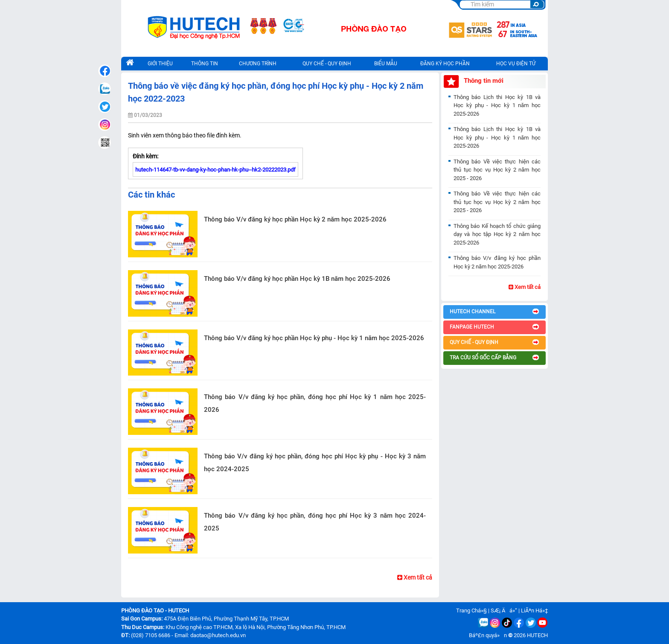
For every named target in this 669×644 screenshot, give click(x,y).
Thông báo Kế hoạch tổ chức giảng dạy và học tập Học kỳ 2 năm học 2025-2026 (497, 234)
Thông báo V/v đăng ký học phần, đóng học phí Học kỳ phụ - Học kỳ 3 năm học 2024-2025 (315, 463)
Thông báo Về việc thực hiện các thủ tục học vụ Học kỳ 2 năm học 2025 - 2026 (497, 170)
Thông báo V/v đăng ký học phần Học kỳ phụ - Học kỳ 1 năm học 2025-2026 (314, 338)
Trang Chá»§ (471, 610)
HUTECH (537, 635)
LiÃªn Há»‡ (534, 610)
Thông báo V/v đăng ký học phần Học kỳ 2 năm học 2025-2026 (295, 219)
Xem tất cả (415, 577)
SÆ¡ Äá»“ (504, 610)
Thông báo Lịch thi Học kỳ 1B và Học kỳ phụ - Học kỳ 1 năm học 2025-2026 (497, 105)
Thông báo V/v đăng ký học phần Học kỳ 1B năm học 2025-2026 (297, 279)
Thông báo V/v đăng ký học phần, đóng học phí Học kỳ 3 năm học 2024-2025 (315, 522)
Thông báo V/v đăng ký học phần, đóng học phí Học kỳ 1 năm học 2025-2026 (315, 403)
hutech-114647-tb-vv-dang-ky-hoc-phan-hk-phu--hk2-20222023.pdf (215, 170)
